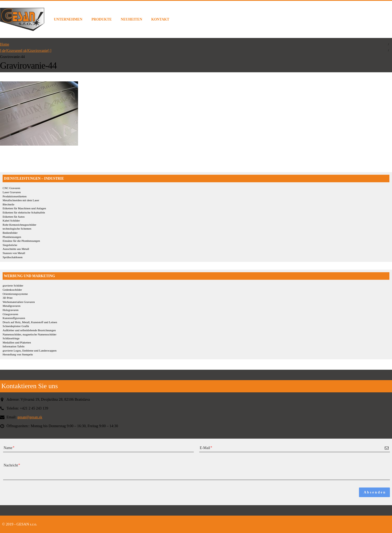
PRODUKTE (102, 19)
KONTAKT (160, 19)
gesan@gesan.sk (30, 417)
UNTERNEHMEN (68, 19)
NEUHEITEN (131, 19)
